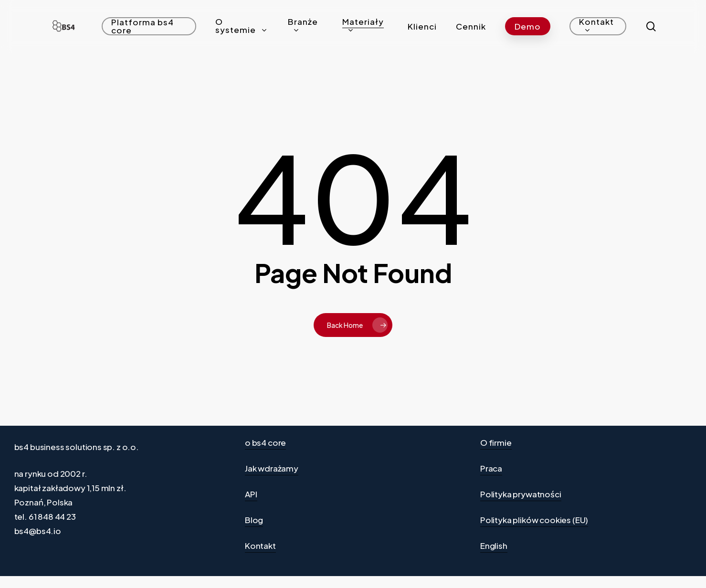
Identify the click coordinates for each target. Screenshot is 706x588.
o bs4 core (265, 442)
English (494, 546)
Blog (254, 520)
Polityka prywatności (521, 494)
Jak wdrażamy (272, 468)
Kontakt (260, 546)
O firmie (496, 442)
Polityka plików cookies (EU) (534, 520)
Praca (491, 468)
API (251, 494)
